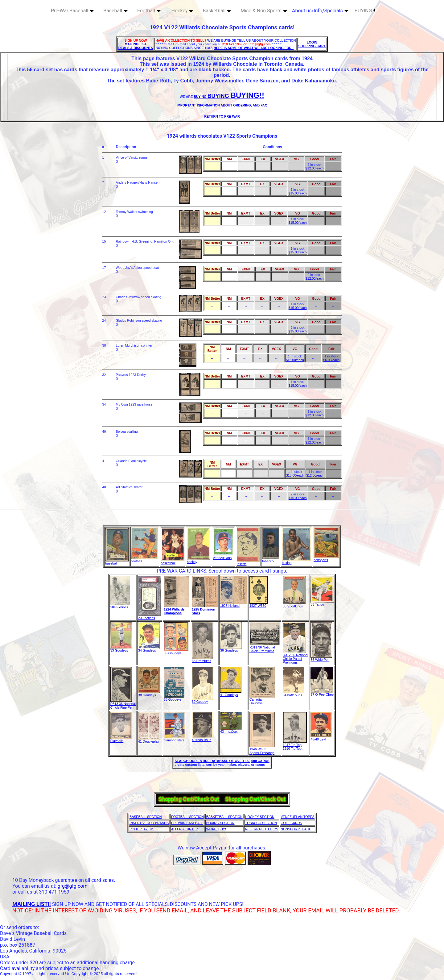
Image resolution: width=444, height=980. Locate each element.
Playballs (121, 739)
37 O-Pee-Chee (322, 693)
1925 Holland (234, 604)
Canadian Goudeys (262, 700)
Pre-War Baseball (72, 11)
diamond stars (175, 739)
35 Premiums (203, 659)
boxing (296, 561)
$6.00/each (331, 360)
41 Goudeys (231, 693)
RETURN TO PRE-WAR (222, 116)
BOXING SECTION (220, 823)
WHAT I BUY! (216, 829)
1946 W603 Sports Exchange (262, 749)
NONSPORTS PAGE (296, 829)
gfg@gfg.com (73, 886)
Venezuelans (224, 556)
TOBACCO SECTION (261, 823)
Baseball (116, 11)
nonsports (326, 558)
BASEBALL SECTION (146, 817)
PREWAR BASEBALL (187, 823)
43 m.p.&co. (231, 730)
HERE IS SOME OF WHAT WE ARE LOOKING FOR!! (254, 48)
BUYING (365, 11)
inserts (248, 562)
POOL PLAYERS (142, 829)
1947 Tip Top (295, 743)
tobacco (271, 560)
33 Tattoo (322, 603)
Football (149, 11)
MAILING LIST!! (32, 904)
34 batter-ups (294, 694)
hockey (199, 560)
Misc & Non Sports (264, 11)
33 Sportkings (294, 605)
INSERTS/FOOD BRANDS (149, 823)
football (145, 560)
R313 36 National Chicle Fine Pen (123, 704)
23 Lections (150, 616)
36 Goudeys (231, 649)
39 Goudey (203, 700)
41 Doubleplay (149, 740)
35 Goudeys (176, 652)
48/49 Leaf (321, 738)
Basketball (217, 11)
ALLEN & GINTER (185, 829)
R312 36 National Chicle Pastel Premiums (295, 657)
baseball (117, 562)
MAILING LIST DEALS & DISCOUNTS (136, 46)
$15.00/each (298, 193)
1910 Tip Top (292, 749)
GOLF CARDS (291, 823)
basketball (173, 561)
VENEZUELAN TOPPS (298, 817)
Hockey (183, 11)
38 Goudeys (149, 694)
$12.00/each (315, 168)
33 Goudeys (121, 649)
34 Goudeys (149, 649)
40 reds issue (203, 738)
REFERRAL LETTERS (262, 829)
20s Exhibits (120, 606)
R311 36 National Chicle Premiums (265, 648)
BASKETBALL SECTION (224, 817)
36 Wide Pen (321, 658)
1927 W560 (259, 604)
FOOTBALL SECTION (187, 817)
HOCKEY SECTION (260, 817)
